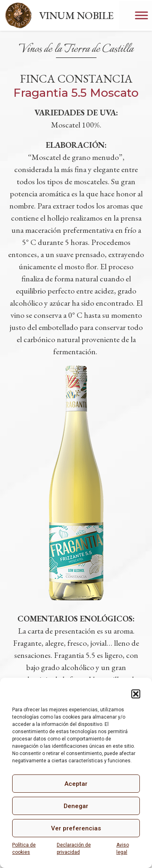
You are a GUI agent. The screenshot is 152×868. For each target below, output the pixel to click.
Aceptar (76, 784)
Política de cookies (24, 849)
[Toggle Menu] (141, 15)
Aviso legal (123, 849)
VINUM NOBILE (76, 15)
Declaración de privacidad (74, 849)
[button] (136, 694)
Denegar (76, 806)
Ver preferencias (76, 828)
